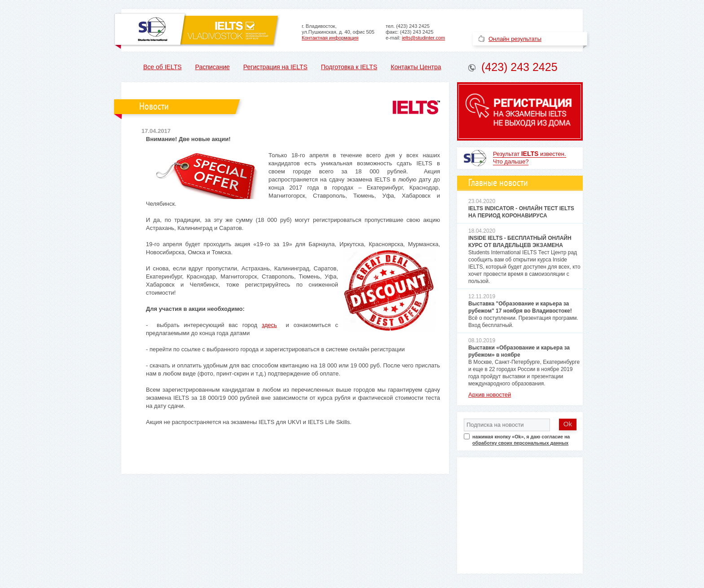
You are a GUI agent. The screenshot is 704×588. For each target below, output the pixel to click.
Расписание (213, 67)
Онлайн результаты (515, 39)
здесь (269, 325)
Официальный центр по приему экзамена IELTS (197, 31)
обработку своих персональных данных (520, 443)
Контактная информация (330, 38)
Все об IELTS (163, 67)
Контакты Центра (416, 67)
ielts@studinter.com (423, 38)
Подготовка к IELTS (349, 67)
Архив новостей (490, 395)
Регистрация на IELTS (275, 67)
